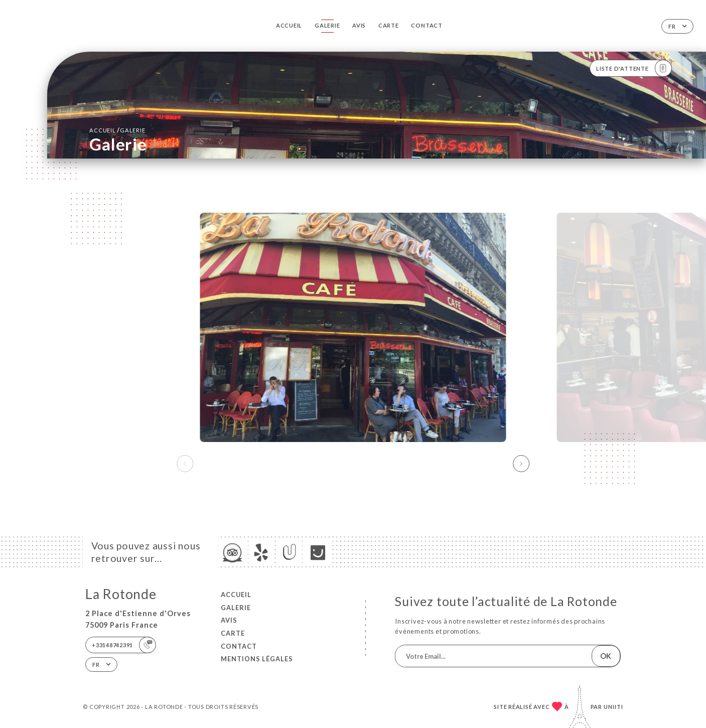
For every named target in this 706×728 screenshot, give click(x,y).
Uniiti (613, 707)
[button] (521, 464)
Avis (359, 25)
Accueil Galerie (117, 130)
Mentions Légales (257, 659)
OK (606, 656)
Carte (389, 25)
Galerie (327, 25)
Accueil (289, 25)
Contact (427, 25)
